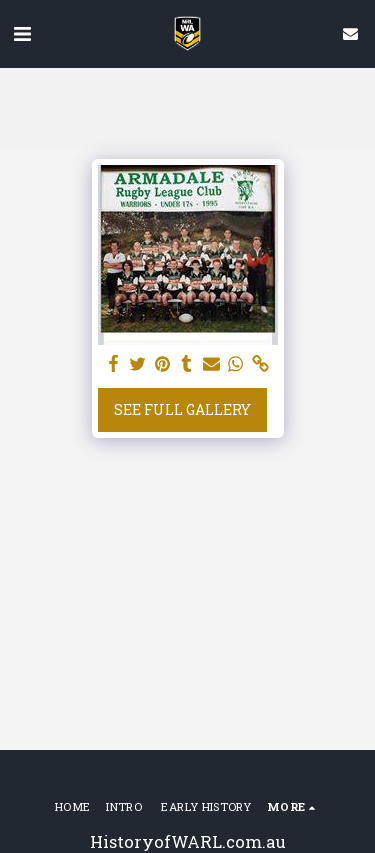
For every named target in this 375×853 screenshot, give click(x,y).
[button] (22, 33)
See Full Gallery (182, 409)
